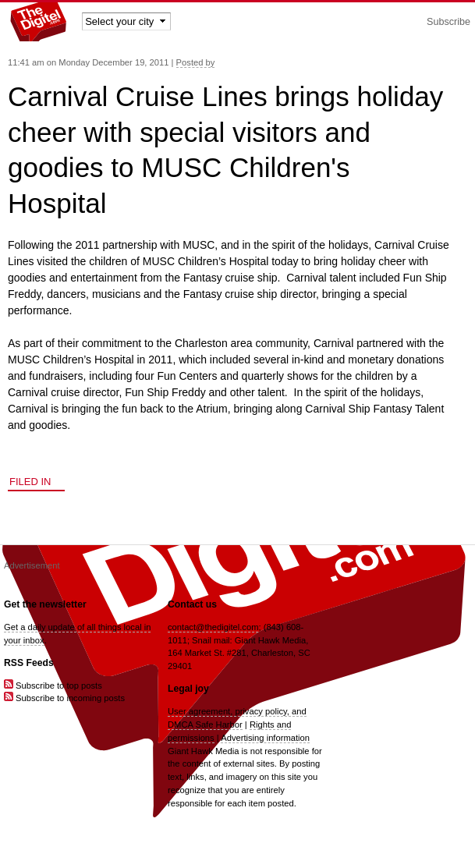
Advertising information (265, 738)
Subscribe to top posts (53, 686)
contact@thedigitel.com (213, 627)
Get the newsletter (45, 604)
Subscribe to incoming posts (64, 698)
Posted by (196, 62)
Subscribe (448, 22)
